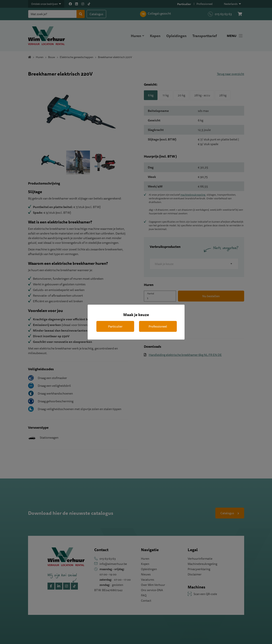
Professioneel (158, 326)
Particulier (115, 326)
